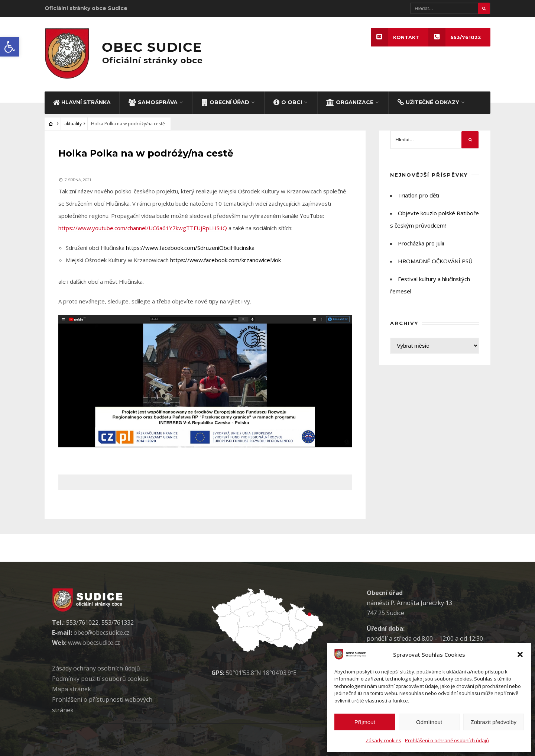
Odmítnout (429, 722)
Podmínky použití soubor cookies (100, 678)
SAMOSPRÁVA (153, 102)
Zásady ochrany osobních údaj (96, 667)
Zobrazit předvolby (494, 722)
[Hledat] (450, 8)
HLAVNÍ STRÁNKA (82, 102)
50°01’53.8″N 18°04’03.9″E (261, 672)
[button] (10, 47)
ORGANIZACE (350, 102)
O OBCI (288, 102)
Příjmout (365, 722)
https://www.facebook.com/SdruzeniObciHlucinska (191, 247)
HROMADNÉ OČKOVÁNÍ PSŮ (435, 261)
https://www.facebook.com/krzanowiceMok (227, 259)
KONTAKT (394, 37)
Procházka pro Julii (421, 244)
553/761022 (454, 37)
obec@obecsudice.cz (102, 631)
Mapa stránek (72, 688)
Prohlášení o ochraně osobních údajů (447, 740)
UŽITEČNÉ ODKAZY (428, 102)
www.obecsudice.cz (94, 641)
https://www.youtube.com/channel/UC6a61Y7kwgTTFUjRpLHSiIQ (144, 227)
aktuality (73, 124)
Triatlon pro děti (419, 196)
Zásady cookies (383, 740)
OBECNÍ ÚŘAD (226, 102)
